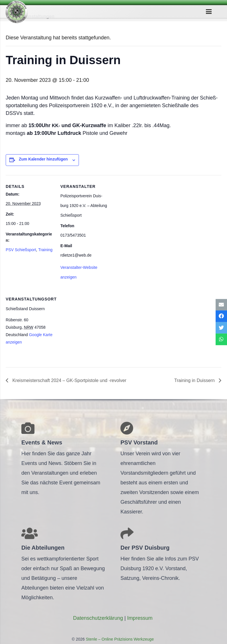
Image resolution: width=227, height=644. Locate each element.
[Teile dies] (221, 316)
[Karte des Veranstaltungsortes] (90, 327)
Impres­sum (140, 618)
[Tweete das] (221, 328)
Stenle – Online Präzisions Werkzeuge (119, 639)
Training (45, 250)
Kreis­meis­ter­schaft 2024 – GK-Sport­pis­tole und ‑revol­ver (69, 380)
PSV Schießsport (21, 250)
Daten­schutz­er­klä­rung (98, 618)
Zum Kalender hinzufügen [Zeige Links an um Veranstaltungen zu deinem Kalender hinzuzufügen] (43, 159)
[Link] (17, 12)
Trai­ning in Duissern (195, 380)
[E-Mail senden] (221, 305)
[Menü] (209, 12)
